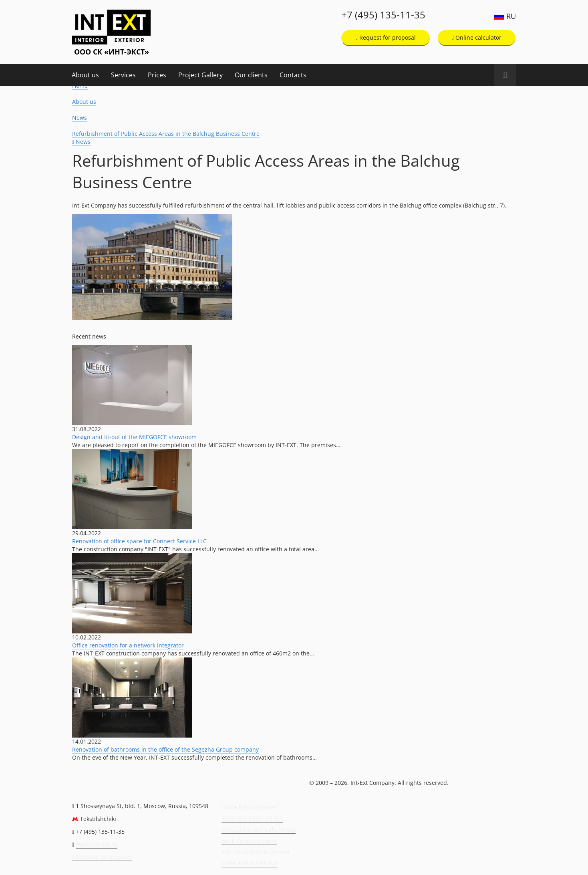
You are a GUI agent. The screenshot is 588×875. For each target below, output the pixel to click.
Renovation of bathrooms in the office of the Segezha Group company (165, 749)
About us (85, 75)
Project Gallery (200, 75)
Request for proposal (386, 37)
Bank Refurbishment (249, 841)
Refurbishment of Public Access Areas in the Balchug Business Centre (166, 134)
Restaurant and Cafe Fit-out (259, 830)
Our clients (251, 75)
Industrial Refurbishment (256, 852)
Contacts (293, 75)
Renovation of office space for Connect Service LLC (139, 541)
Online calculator (477, 37)
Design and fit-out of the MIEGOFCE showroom (134, 437)
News (80, 118)
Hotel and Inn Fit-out (249, 863)
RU (511, 16)
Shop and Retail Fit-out (252, 818)
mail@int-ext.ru (97, 844)
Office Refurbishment (250, 807)
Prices (157, 75)
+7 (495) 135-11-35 (383, 15)
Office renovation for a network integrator (128, 645)
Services (123, 75)
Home (80, 86)
